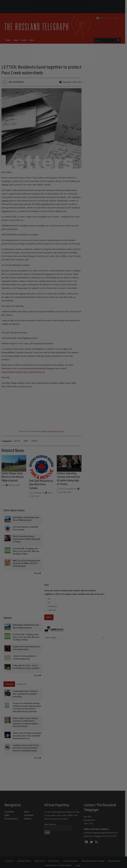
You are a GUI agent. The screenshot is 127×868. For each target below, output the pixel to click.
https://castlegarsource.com (54, 430)
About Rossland (115, 860)
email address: (51, 823)
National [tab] (9, 683)
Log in (79, 864)
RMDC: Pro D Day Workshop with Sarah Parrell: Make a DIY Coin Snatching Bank (26, 562)
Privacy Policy (55, 860)
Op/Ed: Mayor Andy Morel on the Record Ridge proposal (12, 476)
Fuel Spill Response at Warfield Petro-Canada (42, 483)
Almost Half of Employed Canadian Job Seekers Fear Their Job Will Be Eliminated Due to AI (27, 735)
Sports (28, 811)
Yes (49, 598)
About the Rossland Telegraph (94, 860)
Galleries (29, 818)
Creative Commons (71, 860)
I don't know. (52, 605)
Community (30, 814)
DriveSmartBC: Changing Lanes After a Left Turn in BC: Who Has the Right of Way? (26, 550)
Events (25, 40)
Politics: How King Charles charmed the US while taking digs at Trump (26, 538)
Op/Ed (26, 439)
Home (9, 40)
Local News (10, 811)
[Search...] (106, 40)
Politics (34, 439)
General (17, 439)
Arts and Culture (12, 818)
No (49, 602)
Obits (33, 40)
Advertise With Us (25, 860)
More (38, 572)
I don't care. (52, 609)
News (17, 40)
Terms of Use (41, 860)
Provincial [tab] (21, 683)
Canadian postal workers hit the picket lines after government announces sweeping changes (26, 747)
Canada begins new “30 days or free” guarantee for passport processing (25, 693)
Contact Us (10, 860)
